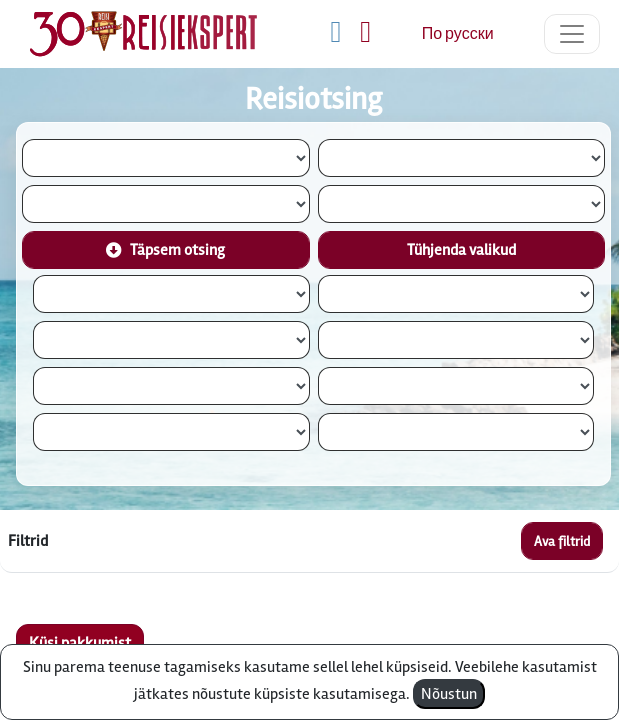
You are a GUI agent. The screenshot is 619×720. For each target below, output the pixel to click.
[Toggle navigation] (572, 34)
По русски (458, 34)
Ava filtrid (562, 541)
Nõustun (449, 694)
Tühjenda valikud (461, 250)
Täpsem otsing (165, 250)
